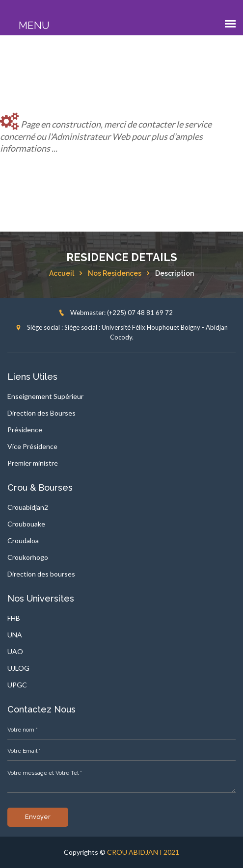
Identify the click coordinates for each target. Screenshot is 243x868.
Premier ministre (33, 463)
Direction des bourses (41, 574)
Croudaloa (23, 540)
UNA (15, 635)
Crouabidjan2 (28, 507)
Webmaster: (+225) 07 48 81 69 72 (116, 313)
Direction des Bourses (41, 413)
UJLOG (18, 668)
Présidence (25, 430)
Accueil (62, 273)
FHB (14, 618)
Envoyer (38, 817)
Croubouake (26, 524)
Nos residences (115, 273)
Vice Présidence (32, 446)
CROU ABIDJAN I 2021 (143, 852)
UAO (15, 651)
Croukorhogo (28, 557)
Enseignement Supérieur (45, 396)
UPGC (17, 685)
